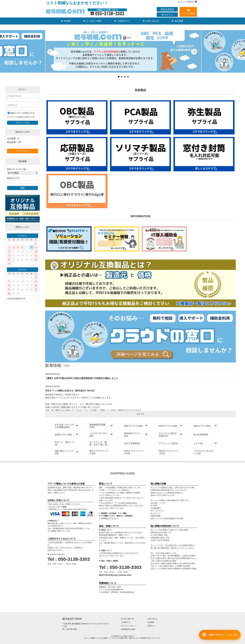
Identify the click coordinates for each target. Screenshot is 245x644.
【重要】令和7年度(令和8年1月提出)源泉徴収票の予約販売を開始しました (82, 378)
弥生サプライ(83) (202, 426)
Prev (50, 52)
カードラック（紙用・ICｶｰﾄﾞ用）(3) (98, 443)
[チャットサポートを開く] (220, 635)
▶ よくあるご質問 (92, 21)
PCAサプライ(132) (168, 426)
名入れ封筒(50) (201, 434)
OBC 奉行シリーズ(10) (64, 452)
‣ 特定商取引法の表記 (128, 629)
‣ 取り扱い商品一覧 (127, 619)
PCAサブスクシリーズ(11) (169, 452)
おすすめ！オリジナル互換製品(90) (65, 426)
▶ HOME (66, 21)
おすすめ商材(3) (132, 443)
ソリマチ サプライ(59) (98, 435)
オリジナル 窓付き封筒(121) (168, 435)
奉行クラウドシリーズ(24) (99, 452)
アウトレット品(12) (168, 443)
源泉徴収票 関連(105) (97, 426)
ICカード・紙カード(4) (65, 443)
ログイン (167, 15)
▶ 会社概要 (177, 21)
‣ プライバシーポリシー (129, 626)
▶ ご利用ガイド (122, 21)
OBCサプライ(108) (133, 426)
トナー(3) (198, 443)
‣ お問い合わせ (152, 619)
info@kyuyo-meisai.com (118, 575)
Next (194, 52)
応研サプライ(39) (63, 435)
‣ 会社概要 (150, 622)
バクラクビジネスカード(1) (203, 452)
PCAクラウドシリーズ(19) (134, 452)
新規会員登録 (167, 9)
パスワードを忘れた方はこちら (21, 117)
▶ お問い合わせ (151, 21)
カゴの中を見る (23, 151)
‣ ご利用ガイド (125, 622)
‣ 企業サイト (151, 626)
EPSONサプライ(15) (132, 435)
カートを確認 (188, 12)
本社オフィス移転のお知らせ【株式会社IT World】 (70, 391)
